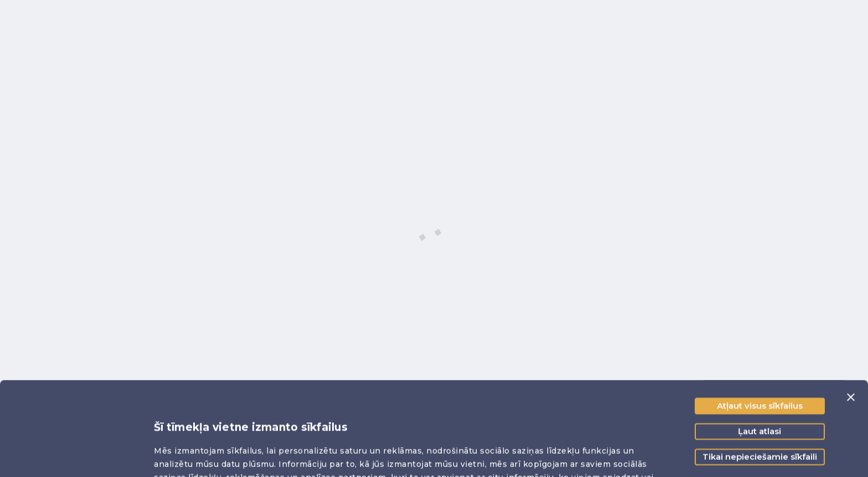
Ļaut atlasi (759, 343)
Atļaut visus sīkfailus (760, 318)
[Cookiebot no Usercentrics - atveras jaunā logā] (72, 455)
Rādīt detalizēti (187, 455)
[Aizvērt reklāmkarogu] (851, 309)
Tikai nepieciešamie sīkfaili (760, 369)
